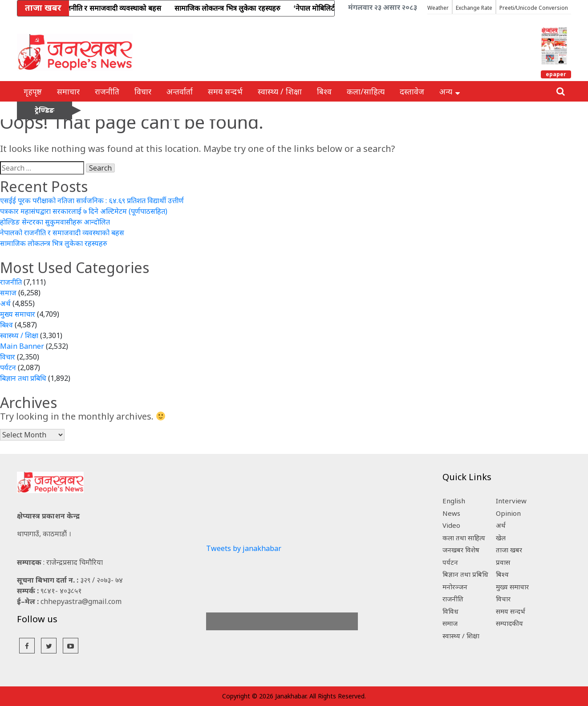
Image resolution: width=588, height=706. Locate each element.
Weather (438, 8)
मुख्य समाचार (18, 314)
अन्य (450, 91)
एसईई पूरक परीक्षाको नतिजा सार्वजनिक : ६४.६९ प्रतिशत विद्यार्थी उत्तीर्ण (92, 200)
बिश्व (324, 91)
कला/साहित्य (366, 91)
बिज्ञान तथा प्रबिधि (23, 378)
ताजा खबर (509, 550)
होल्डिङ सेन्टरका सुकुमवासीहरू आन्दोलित (55, 222)
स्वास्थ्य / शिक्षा (280, 91)
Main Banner (22, 346)
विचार (143, 91)
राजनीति (107, 91)
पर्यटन (8, 367)
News (451, 513)
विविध (450, 611)
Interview (511, 501)
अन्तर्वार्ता (180, 91)
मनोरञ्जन (455, 587)
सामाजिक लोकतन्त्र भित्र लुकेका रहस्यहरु (54, 243)
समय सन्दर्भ (225, 91)
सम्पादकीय (509, 623)
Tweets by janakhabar (244, 548)
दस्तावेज (412, 91)
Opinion (508, 513)
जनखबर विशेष (461, 550)
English (454, 501)
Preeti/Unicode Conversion (534, 8)
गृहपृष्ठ (33, 91)
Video (451, 525)
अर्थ (5, 303)
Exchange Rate (474, 8)
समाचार (68, 91)
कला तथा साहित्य (464, 538)
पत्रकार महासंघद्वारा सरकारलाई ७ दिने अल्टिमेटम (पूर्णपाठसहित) (84, 211)
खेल (501, 538)
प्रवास (503, 562)
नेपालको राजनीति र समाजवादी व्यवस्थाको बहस (62, 233)
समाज (8, 293)
